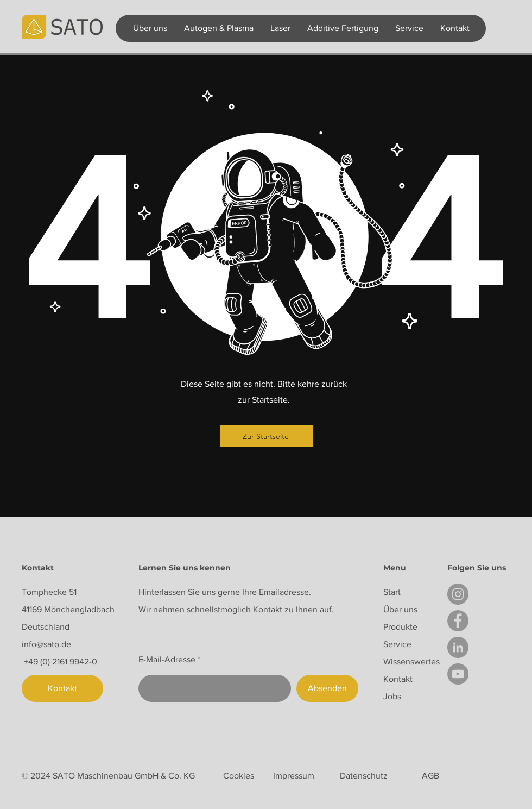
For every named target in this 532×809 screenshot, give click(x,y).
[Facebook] (458, 621)
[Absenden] (327, 688)
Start (392, 592)
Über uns (400, 609)
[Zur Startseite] (267, 436)
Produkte (400, 627)
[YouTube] (458, 674)
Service (397, 644)
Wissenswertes (411, 661)
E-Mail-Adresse (167, 660)
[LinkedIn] (458, 647)
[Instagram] (458, 594)
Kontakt (398, 679)
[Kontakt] (62, 688)
